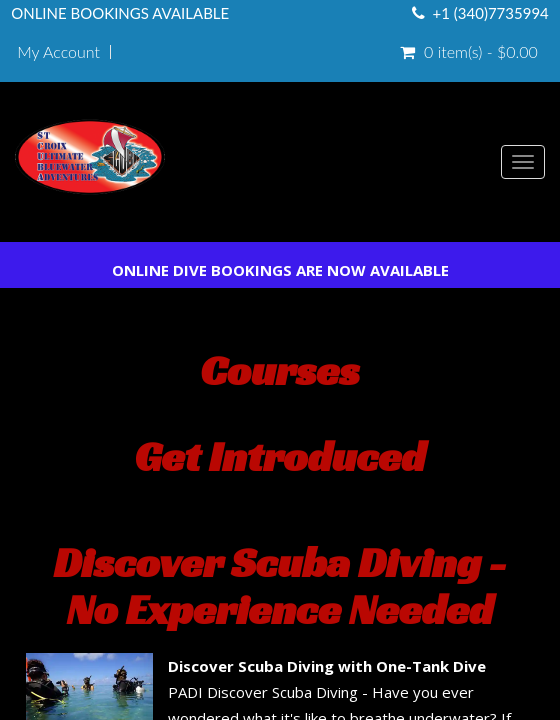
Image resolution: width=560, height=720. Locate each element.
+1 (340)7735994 (491, 13)
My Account (58, 52)
